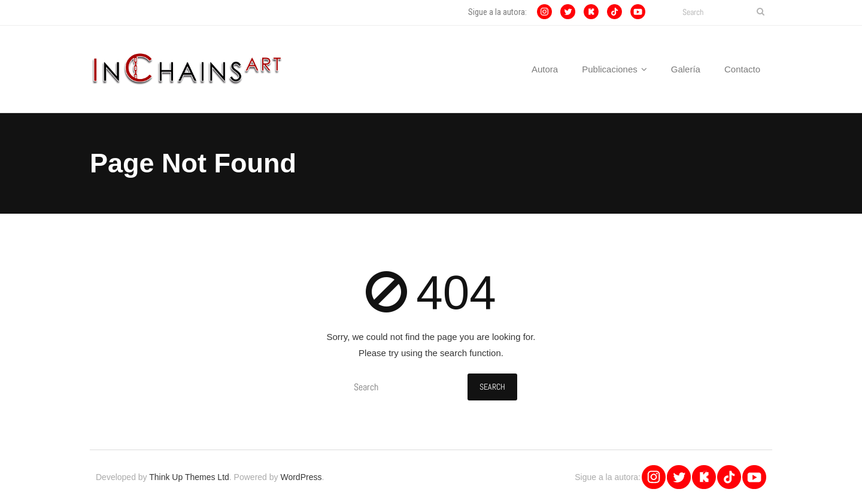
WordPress (301, 477)
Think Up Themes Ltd (189, 477)
